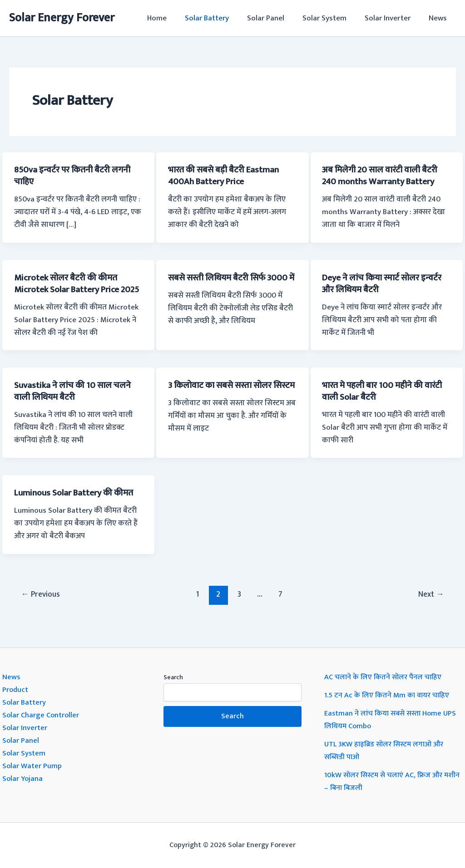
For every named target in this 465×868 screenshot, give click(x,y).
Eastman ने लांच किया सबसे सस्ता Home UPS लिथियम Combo (392, 720)
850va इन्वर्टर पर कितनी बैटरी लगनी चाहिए (76, 176)
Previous (42, 606)
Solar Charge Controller (42, 715)
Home (172, 18)
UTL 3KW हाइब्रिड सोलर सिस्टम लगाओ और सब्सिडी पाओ (387, 750)
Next (430, 606)
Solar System (331, 18)
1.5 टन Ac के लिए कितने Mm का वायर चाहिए (389, 695)
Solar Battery (219, 18)
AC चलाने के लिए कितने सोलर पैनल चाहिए (385, 677)
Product (16, 690)
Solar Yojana (23, 779)
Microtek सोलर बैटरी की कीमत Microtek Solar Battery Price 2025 (70, 289)
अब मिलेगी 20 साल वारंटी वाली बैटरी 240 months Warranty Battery (383, 176)
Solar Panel (275, 18)
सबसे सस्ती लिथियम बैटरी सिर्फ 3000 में (231, 283)
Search (173, 677)
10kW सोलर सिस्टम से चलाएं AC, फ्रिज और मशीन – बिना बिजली (386, 781)
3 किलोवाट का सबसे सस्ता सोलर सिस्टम (223, 403)
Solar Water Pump (32, 766)
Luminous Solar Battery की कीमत (77, 505)
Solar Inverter (392, 18)
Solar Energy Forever (62, 18)
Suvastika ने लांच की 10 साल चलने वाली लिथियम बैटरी (75, 403)
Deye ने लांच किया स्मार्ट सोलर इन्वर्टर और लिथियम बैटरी (386, 283)
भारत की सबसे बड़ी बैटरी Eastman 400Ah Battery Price (227, 176)
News (439, 18)
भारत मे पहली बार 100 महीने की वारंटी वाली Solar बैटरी (386, 403)
